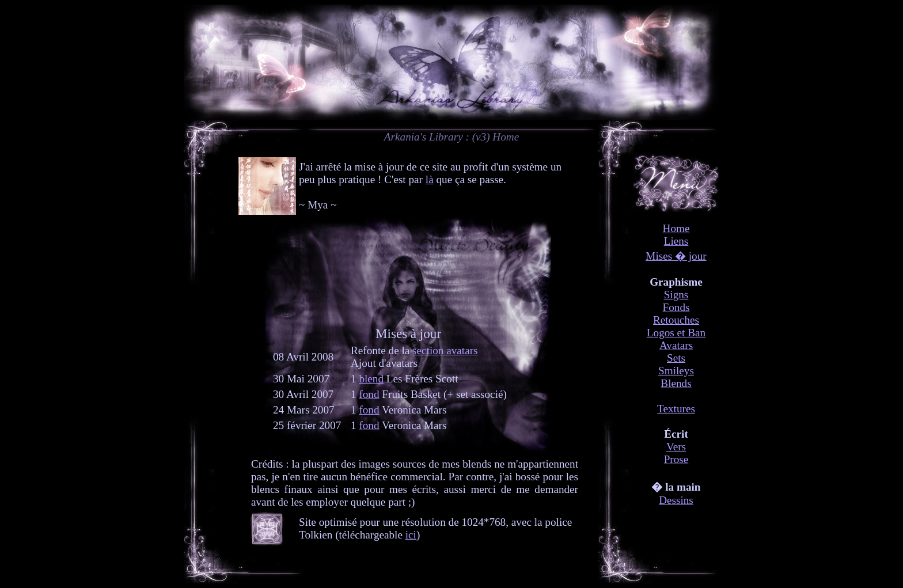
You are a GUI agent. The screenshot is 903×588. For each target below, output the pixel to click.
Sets (676, 358)
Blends (676, 383)
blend (371, 379)
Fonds (676, 307)
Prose (676, 459)
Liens (676, 241)
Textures (676, 409)
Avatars (676, 345)
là (430, 179)
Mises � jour (676, 256)
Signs (676, 295)
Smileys (676, 371)
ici (411, 535)
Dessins (676, 500)
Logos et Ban (676, 333)
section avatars (445, 350)
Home (676, 228)
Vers (676, 447)
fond (369, 394)
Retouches (676, 320)
